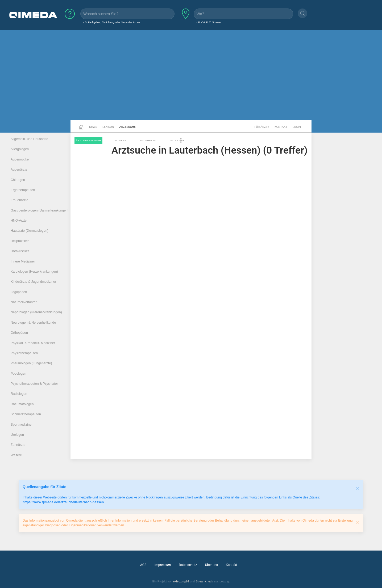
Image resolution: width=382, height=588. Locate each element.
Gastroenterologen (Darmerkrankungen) (40, 210)
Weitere (16, 455)
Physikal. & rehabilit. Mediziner (33, 343)
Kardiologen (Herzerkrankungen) (34, 272)
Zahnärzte (18, 445)
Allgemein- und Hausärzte (29, 139)
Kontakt (281, 127)
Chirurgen (18, 180)
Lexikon (108, 127)
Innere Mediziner (23, 261)
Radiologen (19, 394)
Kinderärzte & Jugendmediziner (33, 282)
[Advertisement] (191, 79)
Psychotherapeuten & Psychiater (34, 384)
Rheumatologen (22, 404)
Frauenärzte (19, 200)
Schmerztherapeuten (26, 414)
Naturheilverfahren (24, 302)
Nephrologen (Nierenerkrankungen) (36, 312)
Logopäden (19, 292)
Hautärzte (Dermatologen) (30, 231)
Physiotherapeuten (24, 353)
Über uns (211, 565)
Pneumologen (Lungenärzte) (31, 363)
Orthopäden (19, 333)
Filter (177, 141)
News (93, 127)
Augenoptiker (20, 159)
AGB (143, 565)
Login (297, 127)
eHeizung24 (181, 581)
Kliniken (121, 140)
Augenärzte (19, 170)
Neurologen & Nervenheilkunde (33, 323)
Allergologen (20, 149)
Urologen (17, 435)
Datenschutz (188, 565)
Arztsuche (128, 127)
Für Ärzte (262, 127)
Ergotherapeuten (23, 190)
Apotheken (148, 140)
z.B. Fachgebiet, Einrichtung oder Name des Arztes (111, 22)
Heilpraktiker (20, 241)
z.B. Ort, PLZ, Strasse (209, 22)
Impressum (163, 565)
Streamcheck (204, 581)
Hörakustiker (20, 251)
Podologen (18, 374)
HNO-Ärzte (19, 221)
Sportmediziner (22, 425)
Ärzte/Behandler (88, 140)
